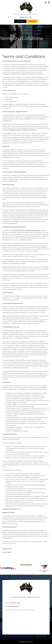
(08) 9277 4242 (26, 17)
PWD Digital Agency (24, 642)
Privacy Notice (7, 552)
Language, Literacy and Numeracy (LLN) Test (23, 130)
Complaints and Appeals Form (12, 509)
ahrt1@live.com (14, 606)
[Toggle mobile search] (46, 2)
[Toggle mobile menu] (49, 2)
